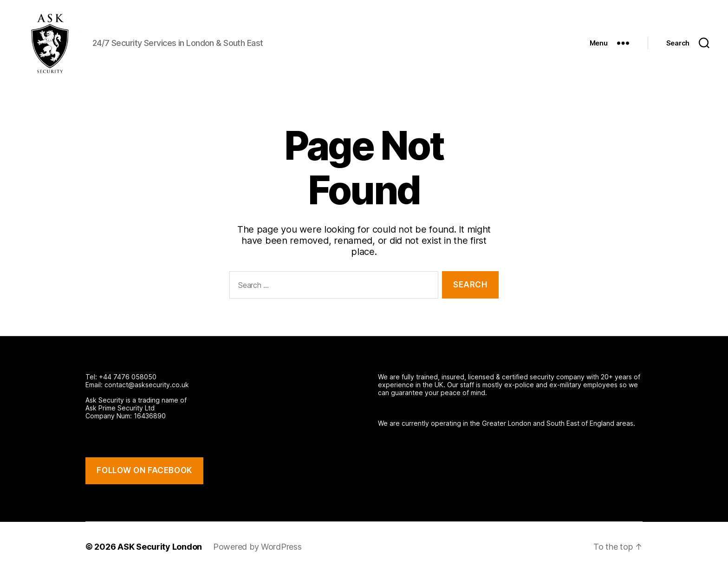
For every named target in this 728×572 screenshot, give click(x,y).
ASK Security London (160, 547)
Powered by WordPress (257, 547)
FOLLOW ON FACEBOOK (144, 470)
